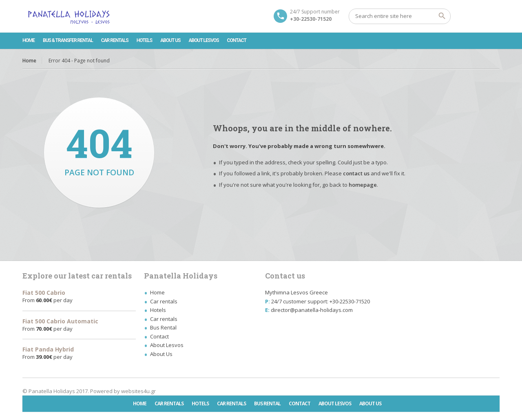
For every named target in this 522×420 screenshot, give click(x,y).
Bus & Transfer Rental (68, 40)
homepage (363, 185)
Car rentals (115, 40)
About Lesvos (204, 40)
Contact (237, 40)
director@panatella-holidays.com (312, 310)
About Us (170, 40)
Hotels (144, 40)
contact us (356, 173)
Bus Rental (163, 327)
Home (29, 40)
